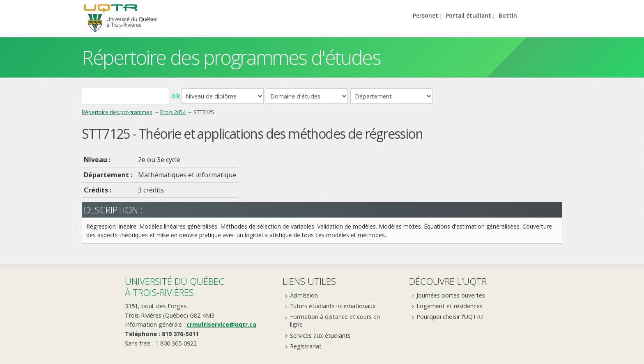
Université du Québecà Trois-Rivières (175, 287)
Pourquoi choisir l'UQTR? (450, 317)
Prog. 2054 (173, 112)
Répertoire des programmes (117, 112)
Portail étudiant (468, 15)
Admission (304, 295)
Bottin (508, 15)
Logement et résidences (450, 306)
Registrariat (306, 346)
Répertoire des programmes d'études (231, 57)
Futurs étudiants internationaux (333, 306)
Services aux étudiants (320, 335)
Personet (425, 15)
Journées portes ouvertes (451, 295)
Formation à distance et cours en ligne (335, 321)
